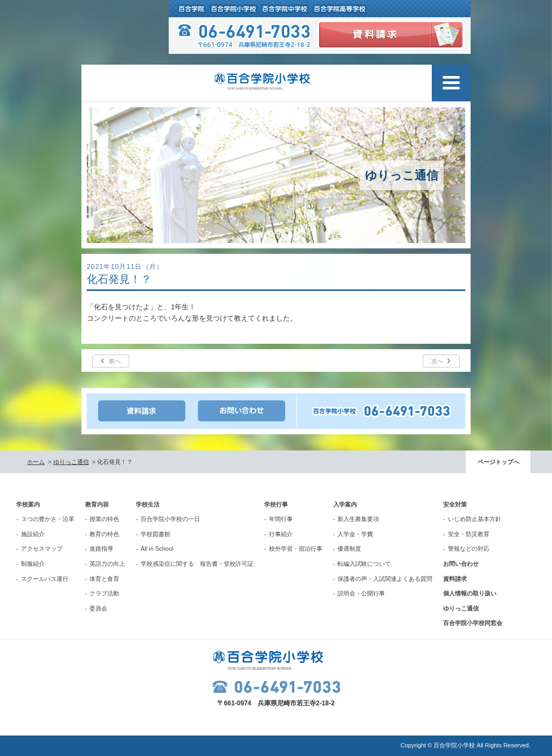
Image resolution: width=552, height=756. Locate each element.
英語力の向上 (107, 564)
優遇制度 (349, 549)
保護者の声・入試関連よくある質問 (385, 579)
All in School (157, 549)
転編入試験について (364, 564)
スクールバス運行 (45, 579)
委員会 (98, 608)
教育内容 (97, 504)
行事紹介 (281, 534)
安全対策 (455, 504)
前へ (115, 361)
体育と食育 (104, 579)
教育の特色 (104, 534)
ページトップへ (498, 462)
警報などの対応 (469, 549)
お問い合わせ (461, 564)
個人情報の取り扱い (470, 593)
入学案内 (345, 504)
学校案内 (28, 504)
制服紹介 (33, 564)
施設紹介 (33, 534)
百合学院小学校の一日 (170, 519)
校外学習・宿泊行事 (296, 549)
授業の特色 (104, 519)
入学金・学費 (355, 534)
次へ (437, 361)
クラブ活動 (104, 593)
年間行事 (281, 519)
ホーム (36, 462)
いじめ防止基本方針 (475, 519)
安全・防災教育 (469, 534)
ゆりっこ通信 (71, 462)
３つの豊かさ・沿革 (48, 519)
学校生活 (148, 504)
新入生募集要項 (358, 519)
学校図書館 (156, 534)
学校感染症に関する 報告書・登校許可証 (197, 564)
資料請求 (455, 579)
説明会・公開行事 (361, 593)
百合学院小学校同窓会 (473, 623)
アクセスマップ (42, 549)
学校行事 (276, 504)
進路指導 (101, 549)
